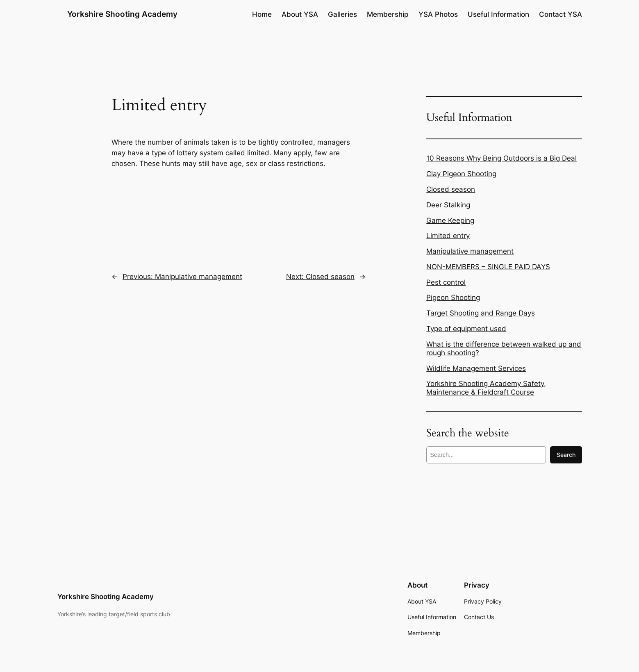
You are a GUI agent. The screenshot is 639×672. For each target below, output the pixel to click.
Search (566, 455)
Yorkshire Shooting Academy (122, 14)
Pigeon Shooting (453, 297)
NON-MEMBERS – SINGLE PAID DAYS (488, 267)
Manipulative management (470, 251)
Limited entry (448, 236)
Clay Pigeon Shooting (461, 174)
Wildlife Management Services (476, 368)
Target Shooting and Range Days (481, 313)
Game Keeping (450, 220)
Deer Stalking (448, 205)
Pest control (446, 282)
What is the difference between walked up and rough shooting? (504, 348)
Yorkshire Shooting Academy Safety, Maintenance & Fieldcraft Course (486, 388)
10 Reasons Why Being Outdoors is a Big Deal (501, 158)
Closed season (451, 189)
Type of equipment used (466, 329)
